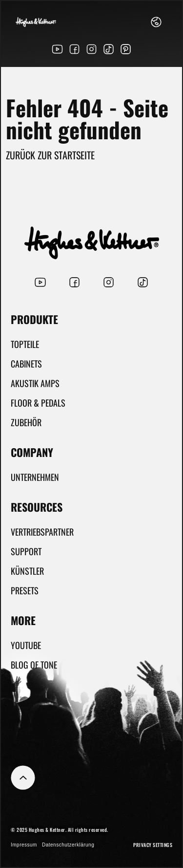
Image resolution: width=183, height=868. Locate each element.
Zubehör (26, 422)
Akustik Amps (35, 383)
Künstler (27, 571)
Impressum (24, 845)
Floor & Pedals (38, 403)
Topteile (25, 344)
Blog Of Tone (34, 665)
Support (26, 551)
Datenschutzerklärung (68, 845)
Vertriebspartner (42, 532)
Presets (25, 590)
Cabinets (26, 364)
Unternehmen (35, 477)
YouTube (26, 645)
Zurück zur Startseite (50, 155)
